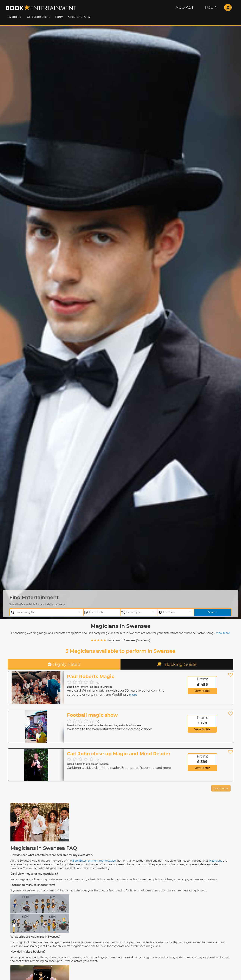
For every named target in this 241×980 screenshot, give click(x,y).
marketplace (107, 861)
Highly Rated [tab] (64, 664)
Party (59, 17)
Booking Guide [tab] (177, 664)
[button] (185, 7)
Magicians (216, 861)
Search (213, 612)
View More (223, 633)
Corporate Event (38, 17)
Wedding (15, 17)
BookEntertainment (85, 861)
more (133, 695)
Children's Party (79, 17)
